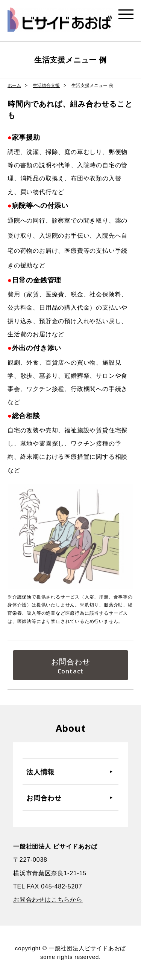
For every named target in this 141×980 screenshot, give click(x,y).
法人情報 (40, 772)
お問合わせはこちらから (48, 900)
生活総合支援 (46, 85)
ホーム (14, 85)
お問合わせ (71, 662)
